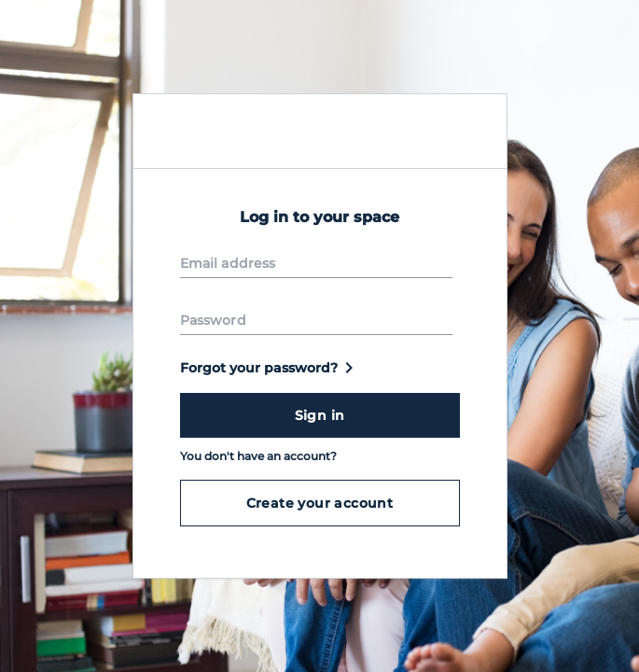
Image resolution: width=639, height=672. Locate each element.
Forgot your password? (270, 368)
